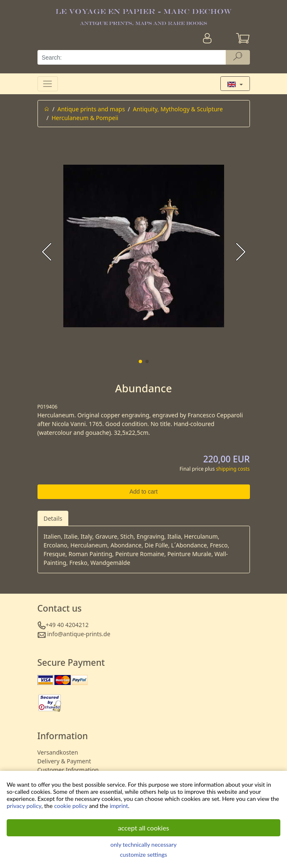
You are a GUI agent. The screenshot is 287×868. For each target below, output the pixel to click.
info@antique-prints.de (79, 634)
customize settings (143, 854)
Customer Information (68, 770)
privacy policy (24, 806)
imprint (119, 806)
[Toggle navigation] (48, 84)
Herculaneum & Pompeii (85, 118)
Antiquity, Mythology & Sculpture (178, 109)
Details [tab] (53, 518)
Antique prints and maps (91, 109)
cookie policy (71, 806)
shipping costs (233, 469)
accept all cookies (143, 828)
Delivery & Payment (64, 761)
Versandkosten (58, 752)
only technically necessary (143, 844)
